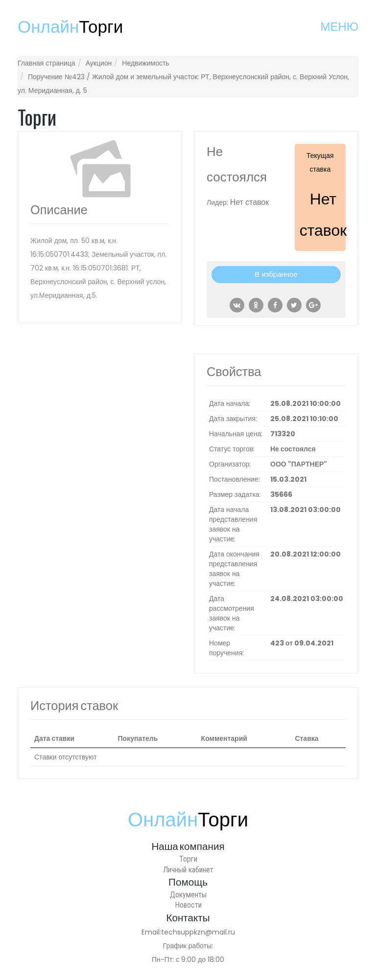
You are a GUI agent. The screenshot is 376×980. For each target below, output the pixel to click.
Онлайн (70, 27)
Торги (188, 859)
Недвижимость (145, 63)
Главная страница (47, 63)
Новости (188, 905)
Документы (188, 895)
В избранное (276, 274)
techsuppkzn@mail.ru (198, 932)
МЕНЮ (339, 27)
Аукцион (99, 63)
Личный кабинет (188, 870)
